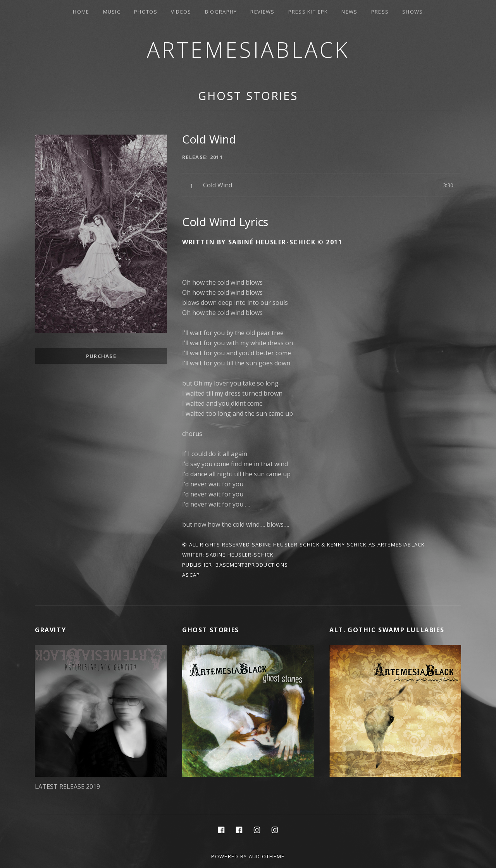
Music (112, 12)
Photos (146, 12)
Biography (221, 12)
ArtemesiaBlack (248, 49)
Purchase (101, 356)
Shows (413, 12)
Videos (181, 12)
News (349, 12)
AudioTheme (267, 856)
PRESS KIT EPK (308, 12)
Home (81, 12)
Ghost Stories (248, 96)
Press (380, 12)
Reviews (262, 12)
